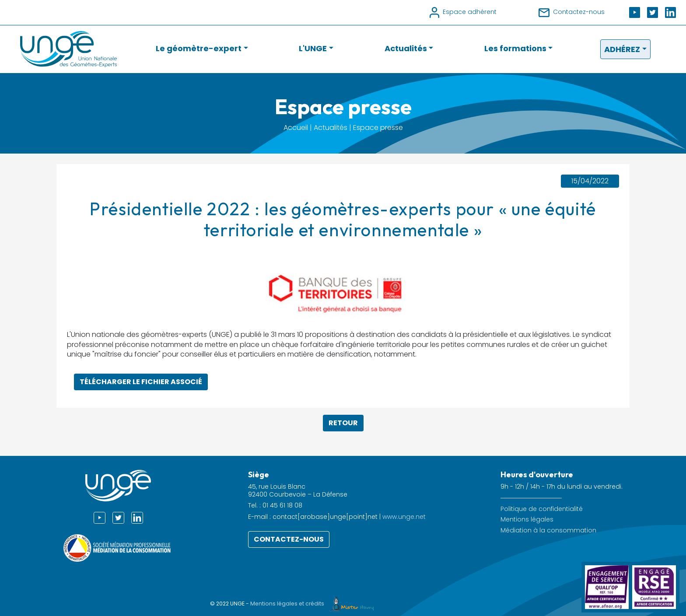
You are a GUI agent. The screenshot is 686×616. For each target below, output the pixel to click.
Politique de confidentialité (542, 509)
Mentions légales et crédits (314, 604)
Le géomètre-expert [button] (199, 48)
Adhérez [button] (622, 49)
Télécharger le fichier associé (141, 382)
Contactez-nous (289, 539)
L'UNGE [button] (313, 48)
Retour (343, 423)
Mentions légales (527, 520)
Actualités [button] (406, 48)
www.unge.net (404, 517)
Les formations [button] (515, 48)
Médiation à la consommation (548, 530)
